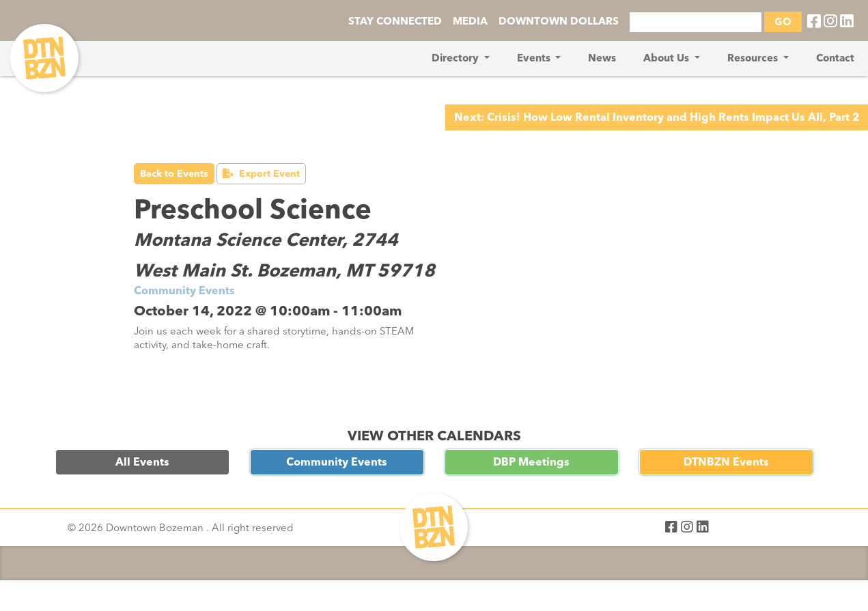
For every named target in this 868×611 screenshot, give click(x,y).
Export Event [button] (261, 174)
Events (535, 58)
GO (783, 22)
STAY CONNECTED (395, 21)
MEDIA (470, 21)
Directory (457, 58)
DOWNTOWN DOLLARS (559, 21)
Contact (835, 58)
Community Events (337, 462)
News (602, 58)
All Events (142, 462)
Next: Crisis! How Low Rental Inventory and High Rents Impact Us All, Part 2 (657, 117)
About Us (668, 58)
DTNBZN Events (726, 462)
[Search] (696, 22)
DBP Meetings (531, 462)
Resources (754, 58)
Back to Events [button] (174, 174)
